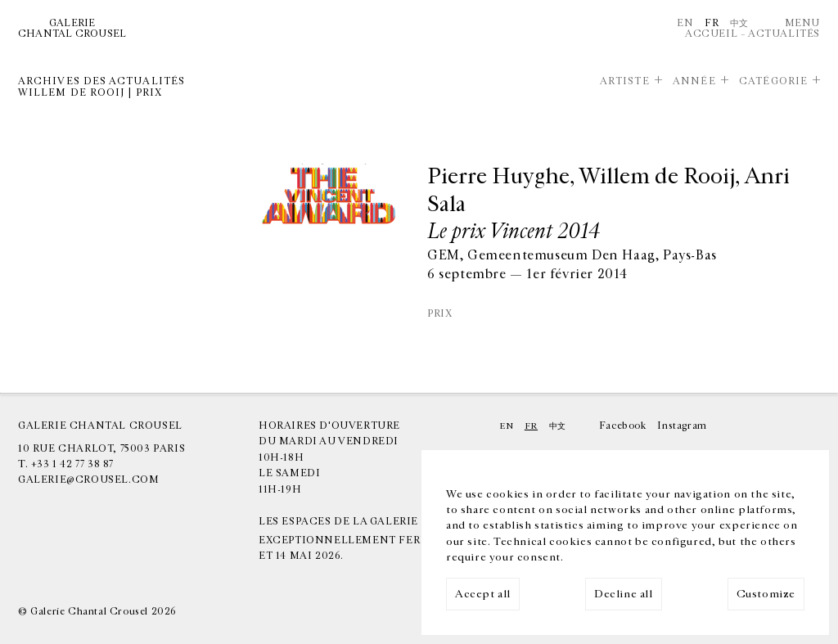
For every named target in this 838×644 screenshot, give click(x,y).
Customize (766, 594)
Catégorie (773, 81)
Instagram (682, 426)
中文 (739, 23)
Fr (712, 23)
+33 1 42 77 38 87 (72, 464)
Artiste (625, 81)
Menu (802, 23)
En (685, 23)
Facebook (623, 426)
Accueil (711, 34)
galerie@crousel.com (88, 480)
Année (694, 81)
